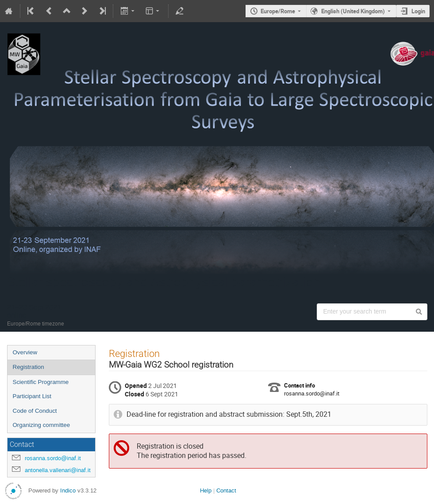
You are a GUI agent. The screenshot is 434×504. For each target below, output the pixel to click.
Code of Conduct (35, 411)
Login (418, 11)
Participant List (32, 396)
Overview (25, 352)
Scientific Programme (41, 382)
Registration (29, 367)
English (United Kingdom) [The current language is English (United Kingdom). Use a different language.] (353, 11)
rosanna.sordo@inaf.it (53, 458)
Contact (226, 490)
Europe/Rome (278, 11)
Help (206, 490)
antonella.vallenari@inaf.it (58, 470)
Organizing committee (42, 425)
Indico (68, 490)
